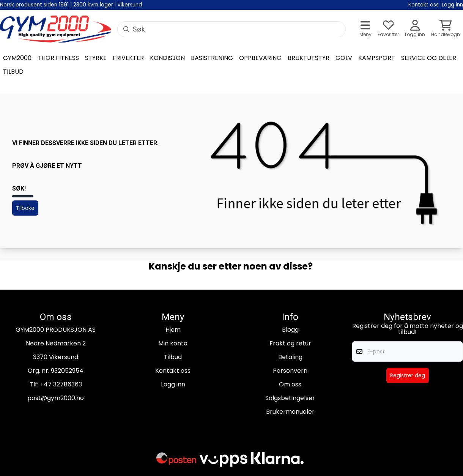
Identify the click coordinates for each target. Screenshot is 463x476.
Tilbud (173, 357)
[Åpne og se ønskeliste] (388, 29)
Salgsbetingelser (290, 398)
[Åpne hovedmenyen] (365, 29)
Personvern (290, 371)
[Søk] (231, 29)
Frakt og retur (290, 343)
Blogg (290, 330)
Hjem (173, 330)
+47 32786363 (61, 384)
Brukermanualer (290, 412)
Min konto (173, 343)
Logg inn (173, 384)
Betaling (290, 357)
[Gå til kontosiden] (415, 29)
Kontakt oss (173, 371)
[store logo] (56, 29)
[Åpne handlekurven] (446, 29)
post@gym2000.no (56, 398)
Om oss (290, 384)
